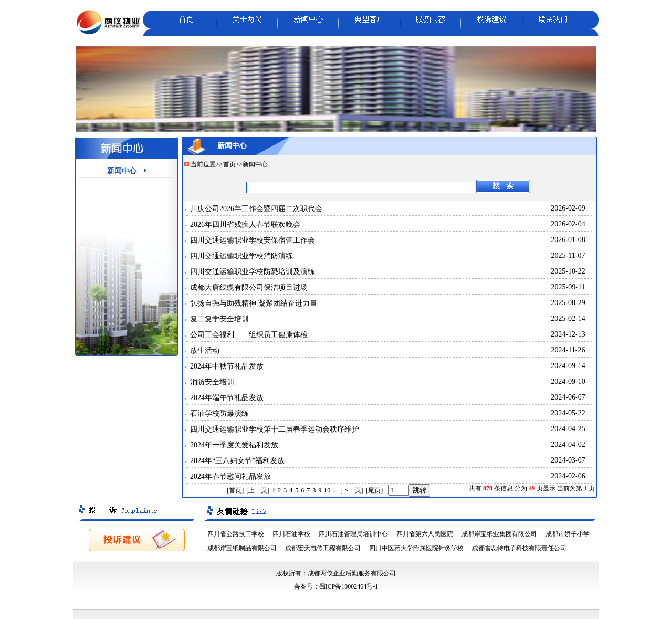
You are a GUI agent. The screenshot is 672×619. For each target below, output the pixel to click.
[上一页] (258, 490)
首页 (229, 164)
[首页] (235, 490)
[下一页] (352, 490)
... (335, 490)
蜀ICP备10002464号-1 (349, 586)
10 (327, 490)
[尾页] (374, 490)
